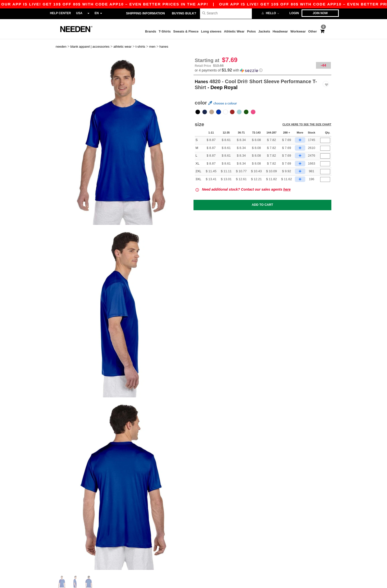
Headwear (280, 31)
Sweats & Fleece (186, 31)
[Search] (226, 13)
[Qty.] (325, 136)
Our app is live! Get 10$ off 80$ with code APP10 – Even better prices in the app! (200, 4)
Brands (151, 31)
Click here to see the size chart (308, 121)
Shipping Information (145, 13)
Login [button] (294, 13)
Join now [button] (320, 13)
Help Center (60, 13)
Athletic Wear (234, 31)
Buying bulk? (184, 13)
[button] (262, 66)
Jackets (264, 31)
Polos (251, 31)
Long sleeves (211, 31)
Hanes (202, 77)
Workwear (298, 31)
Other (313, 31)
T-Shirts (165, 31)
